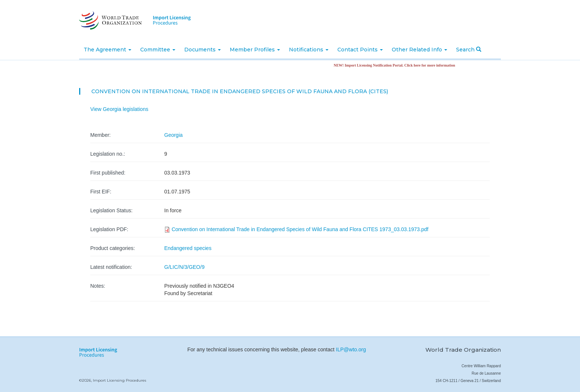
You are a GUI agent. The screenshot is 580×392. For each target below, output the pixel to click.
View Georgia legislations (119, 109)
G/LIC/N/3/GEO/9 (184, 267)
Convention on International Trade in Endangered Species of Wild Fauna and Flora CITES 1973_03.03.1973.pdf (300, 229)
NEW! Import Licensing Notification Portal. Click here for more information (397, 65)
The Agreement (107, 50)
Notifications (309, 50)
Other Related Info (419, 50)
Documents (203, 50)
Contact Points (360, 50)
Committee (158, 50)
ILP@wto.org (351, 349)
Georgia (173, 135)
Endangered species (188, 248)
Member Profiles (255, 50)
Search (469, 50)
